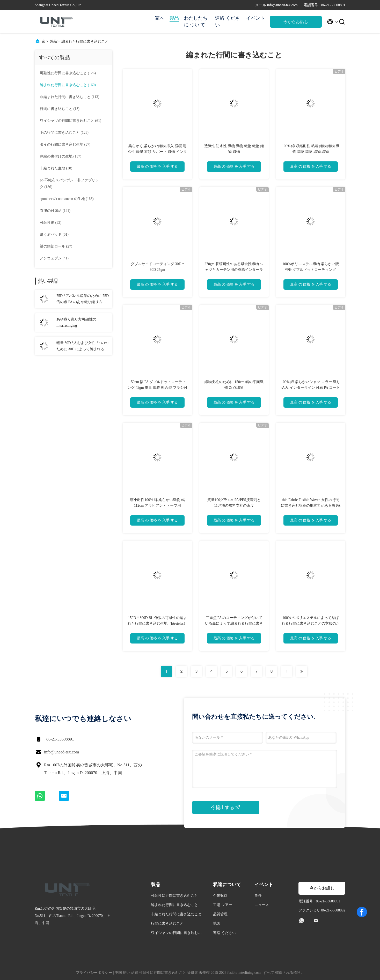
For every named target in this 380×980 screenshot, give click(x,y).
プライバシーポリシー (94, 973)
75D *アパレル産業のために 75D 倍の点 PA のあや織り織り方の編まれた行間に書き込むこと (83, 300)
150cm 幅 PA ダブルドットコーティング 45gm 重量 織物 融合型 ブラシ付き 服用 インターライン (157, 388)
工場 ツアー (223, 905)
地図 (217, 923)
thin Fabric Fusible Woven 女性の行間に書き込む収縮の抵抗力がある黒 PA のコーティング (311, 506)
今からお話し (296, 22)
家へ (160, 18)
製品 (174, 18)
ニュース (262, 905)
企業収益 (220, 896)
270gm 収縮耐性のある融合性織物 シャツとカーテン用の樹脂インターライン (234, 270)
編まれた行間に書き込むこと (85, 42)
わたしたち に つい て (196, 21)
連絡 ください (227, 21)
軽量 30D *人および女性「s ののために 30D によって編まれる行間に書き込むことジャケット (82, 347)
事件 (258, 896)
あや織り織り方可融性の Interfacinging (76, 322)
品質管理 (220, 914)
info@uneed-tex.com (61, 752)
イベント (255, 18)
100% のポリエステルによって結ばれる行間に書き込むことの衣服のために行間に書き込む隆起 (311, 623)
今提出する (226, 807)
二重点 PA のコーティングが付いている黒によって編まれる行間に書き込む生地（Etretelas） (234, 623)
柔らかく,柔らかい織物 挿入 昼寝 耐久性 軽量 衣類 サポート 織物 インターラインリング (157, 152)
